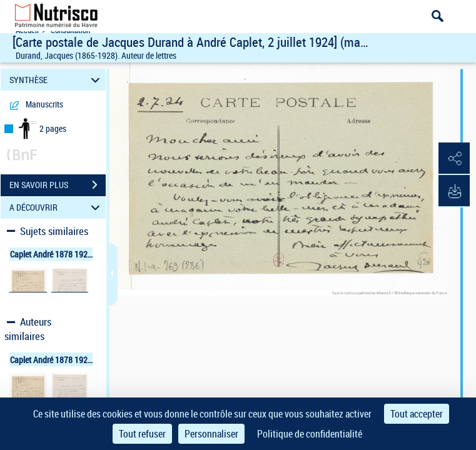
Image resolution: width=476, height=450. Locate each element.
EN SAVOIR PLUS (58, 185)
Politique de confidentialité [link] (310, 434)
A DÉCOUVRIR (57, 208)
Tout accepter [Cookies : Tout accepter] (417, 414)
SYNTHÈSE (57, 80)
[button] (454, 159)
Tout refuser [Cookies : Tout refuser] (142, 434)
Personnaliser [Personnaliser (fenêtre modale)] (211, 434)
